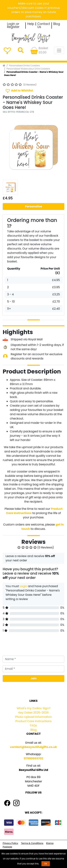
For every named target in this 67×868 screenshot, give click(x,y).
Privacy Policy (10, 843)
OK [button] (46, 864)
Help (31, 24)
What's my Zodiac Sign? (33, 708)
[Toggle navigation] (59, 51)
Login (23, 586)
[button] (7, 147)
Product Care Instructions (33, 721)
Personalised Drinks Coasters (25, 65)
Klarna (50, 843)
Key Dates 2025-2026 (33, 713)
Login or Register (13, 26)
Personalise (34, 206)
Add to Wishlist (19, 91)
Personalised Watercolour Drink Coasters (28, 69)
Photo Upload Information (33, 717)
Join (33, 678)
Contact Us (44, 26)
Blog (57, 24)
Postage (7, 847)
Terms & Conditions (32, 843)
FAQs (34, 726)
